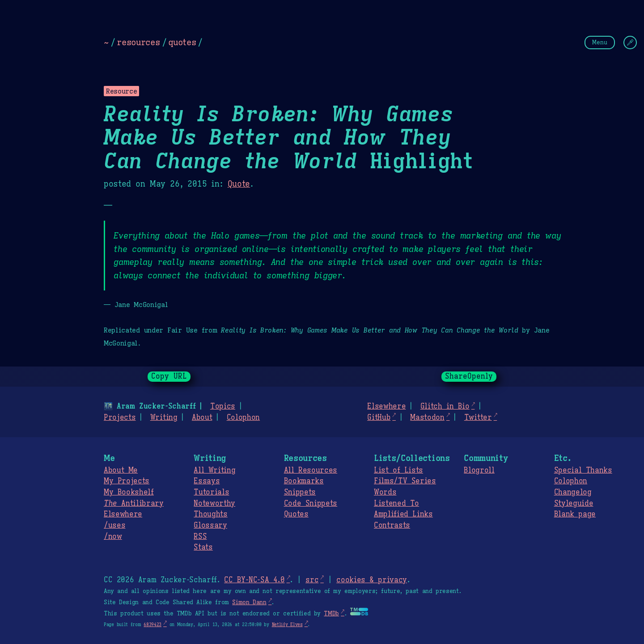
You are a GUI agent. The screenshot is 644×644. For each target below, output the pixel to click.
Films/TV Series (405, 481)
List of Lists (398, 470)
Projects (120, 418)
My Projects (127, 481)
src (312, 580)
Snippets (300, 492)
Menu (600, 42)
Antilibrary (134, 503)
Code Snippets (311, 503)
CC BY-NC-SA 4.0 (254, 580)
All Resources (311, 470)
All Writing (214, 470)
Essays (207, 481)
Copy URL (169, 376)
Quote (239, 184)
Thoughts (210, 514)
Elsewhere (386, 406)
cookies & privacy (372, 580)
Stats (203, 547)
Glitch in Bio (445, 406)
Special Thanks (583, 470)
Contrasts (392, 525)
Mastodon (427, 418)
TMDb (331, 614)
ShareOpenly (469, 376)
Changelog (573, 492)
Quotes (296, 514)
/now (113, 537)
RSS (200, 537)
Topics (223, 406)
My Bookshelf (129, 492)
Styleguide (574, 503)
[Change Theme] (630, 43)
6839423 (153, 625)
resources (138, 42)
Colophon (243, 418)
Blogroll (479, 470)
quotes (182, 42)
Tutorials (211, 492)
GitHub (379, 418)
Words (385, 492)
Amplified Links (403, 514)
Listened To (396, 503)
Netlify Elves (287, 625)
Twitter (478, 418)
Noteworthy (214, 503)
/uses (114, 525)
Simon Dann (249, 602)
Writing (164, 418)
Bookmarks (304, 481)
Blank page (575, 514)
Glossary (210, 525)
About (202, 418)
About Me (121, 470)
